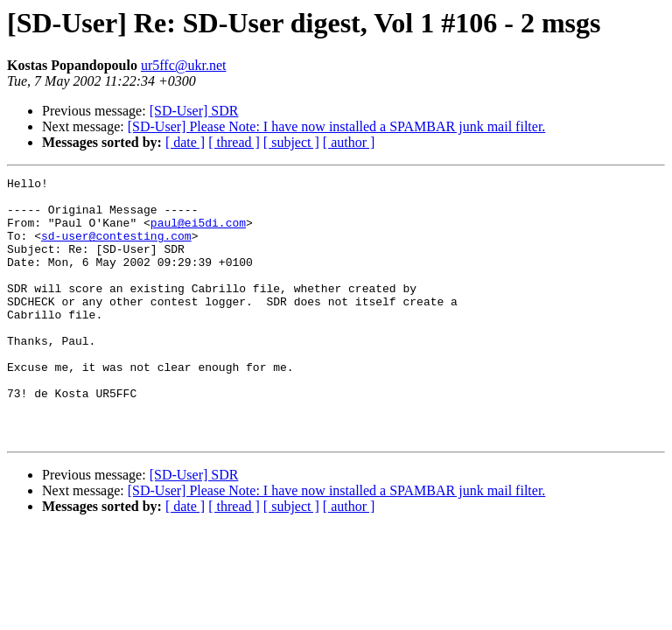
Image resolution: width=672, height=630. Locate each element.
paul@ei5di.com (198, 233)
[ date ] (185, 142)
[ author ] (349, 142)
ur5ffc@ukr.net (184, 65)
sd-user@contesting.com (116, 248)
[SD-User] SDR (194, 111)
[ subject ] (291, 142)
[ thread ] (234, 142)
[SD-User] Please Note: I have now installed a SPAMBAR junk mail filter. (337, 126)
